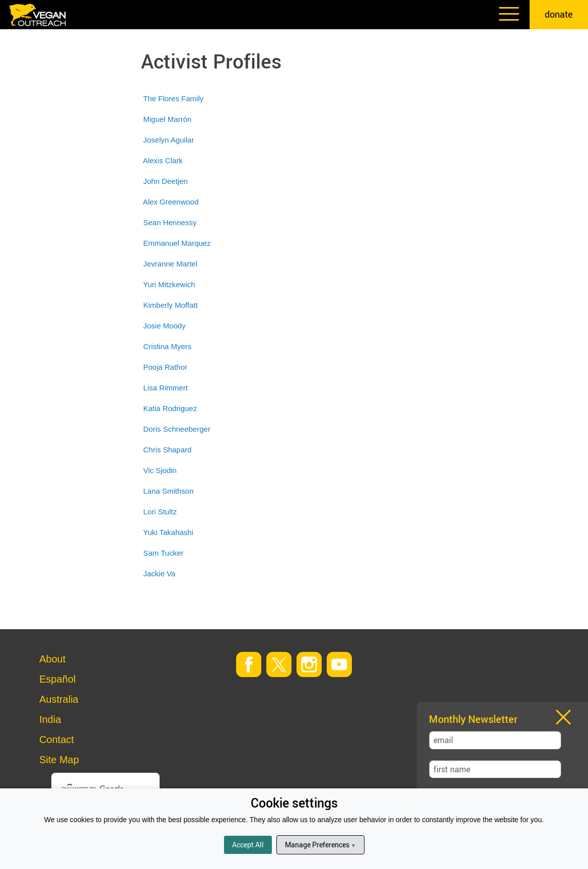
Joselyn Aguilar (168, 140)
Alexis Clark (163, 160)
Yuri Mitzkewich (169, 284)
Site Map (59, 760)
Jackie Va (159, 574)
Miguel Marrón (167, 119)
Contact (57, 740)
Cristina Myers (167, 346)
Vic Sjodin (160, 470)
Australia (59, 699)
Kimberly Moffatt (170, 305)
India (50, 719)
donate (559, 14)
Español (57, 679)
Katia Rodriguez (170, 408)
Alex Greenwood (171, 202)
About (52, 659)
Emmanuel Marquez (177, 243)
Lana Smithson (168, 491)
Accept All (248, 845)
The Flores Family (173, 98)
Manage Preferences (320, 845)
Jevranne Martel (170, 264)
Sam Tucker (163, 553)
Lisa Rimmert (165, 388)
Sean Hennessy (170, 222)
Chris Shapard (167, 450)
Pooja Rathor (165, 367)
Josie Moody (164, 326)
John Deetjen (165, 181)
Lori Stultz (160, 512)
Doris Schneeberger (176, 429)
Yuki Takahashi (168, 532)
